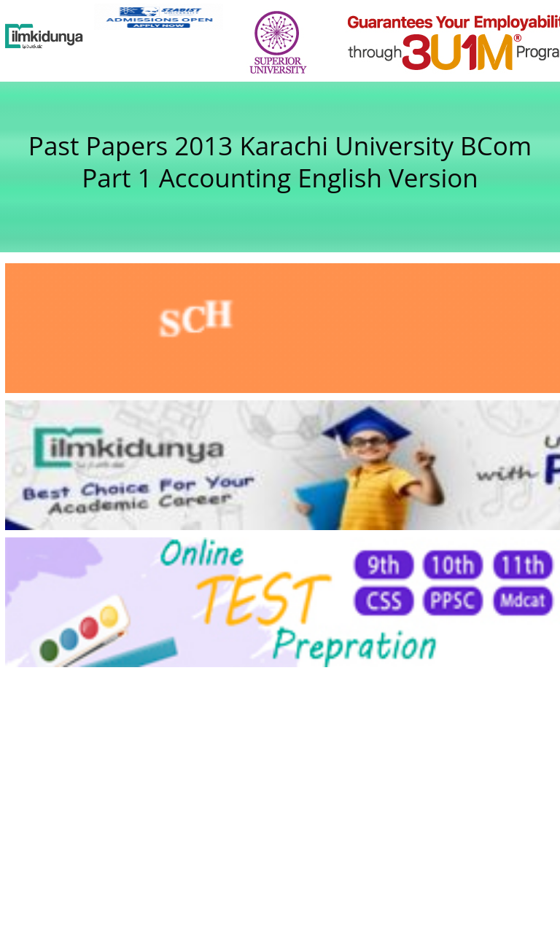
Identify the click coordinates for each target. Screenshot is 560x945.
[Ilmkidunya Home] (44, 36)
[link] (159, 17)
